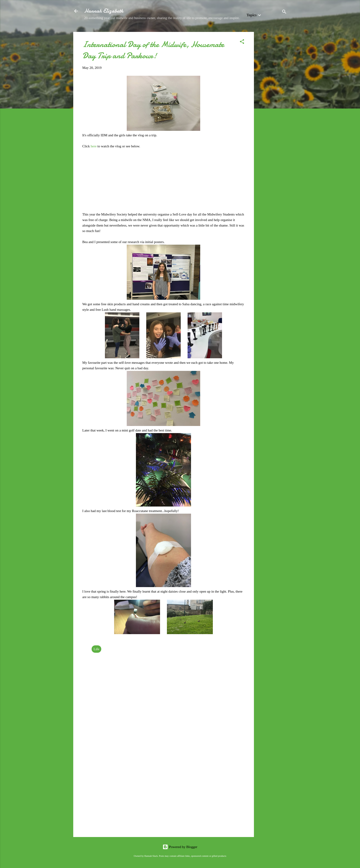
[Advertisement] (272, 101)
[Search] (284, 13)
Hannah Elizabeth (104, 11)
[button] (242, 42)
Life (97, 649)
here (94, 146)
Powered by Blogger (180, 847)
